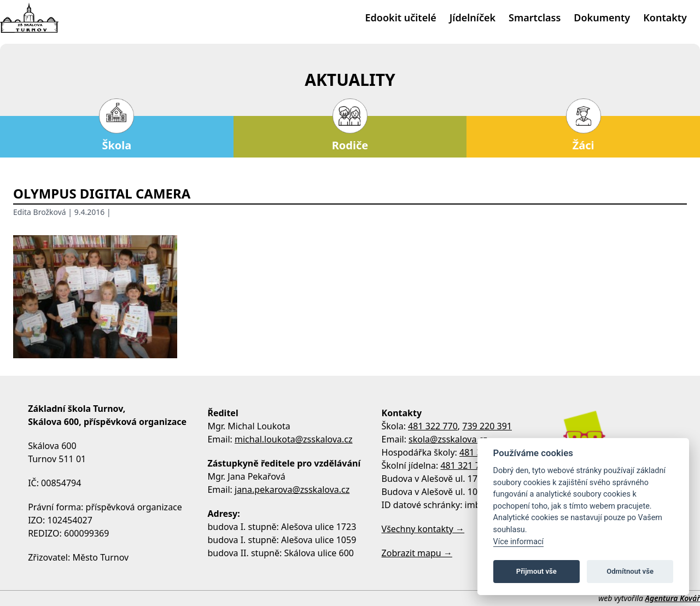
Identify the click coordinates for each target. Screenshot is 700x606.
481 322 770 (433, 426)
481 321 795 (465, 465)
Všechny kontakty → (423, 529)
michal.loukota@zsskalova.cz (294, 439)
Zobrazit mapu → (417, 553)
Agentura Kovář (673, 598)
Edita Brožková (40, 212)
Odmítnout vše (630, 571)
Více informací (519, 542)
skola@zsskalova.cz (448, 439)
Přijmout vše (536, 571)
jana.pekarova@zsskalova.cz (292, 490)
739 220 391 (487, 426)
